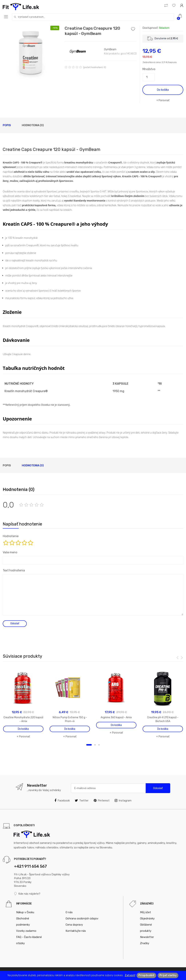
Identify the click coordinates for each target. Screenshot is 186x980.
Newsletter (147, 937)
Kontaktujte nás (76, 931)
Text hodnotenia (14, 570)
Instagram (123, 801)
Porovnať (164, 100)
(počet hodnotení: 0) (95, 67)
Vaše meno (10, 552)
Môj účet (145, 912)
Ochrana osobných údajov (82, 918)
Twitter (82, 801)
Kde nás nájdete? (27, 894)
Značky (145, 943)
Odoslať (158, 788)
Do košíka (163, 90)
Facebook (62, 801)
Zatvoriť (130, 975)
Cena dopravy (74, 925)
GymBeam (110, 49)
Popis (7, 125)
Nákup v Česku (25, 912)
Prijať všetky (168, 975)
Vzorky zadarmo (26, 931)
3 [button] (99, 745)
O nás (69, 912)
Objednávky (147, 918)
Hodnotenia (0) (33, 125)
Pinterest (102, 801)
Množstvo (149, 69)
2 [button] (95, 745)
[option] (31, 54)
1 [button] (89, 745)
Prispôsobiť (146, 975)
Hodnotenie (11, 536)
